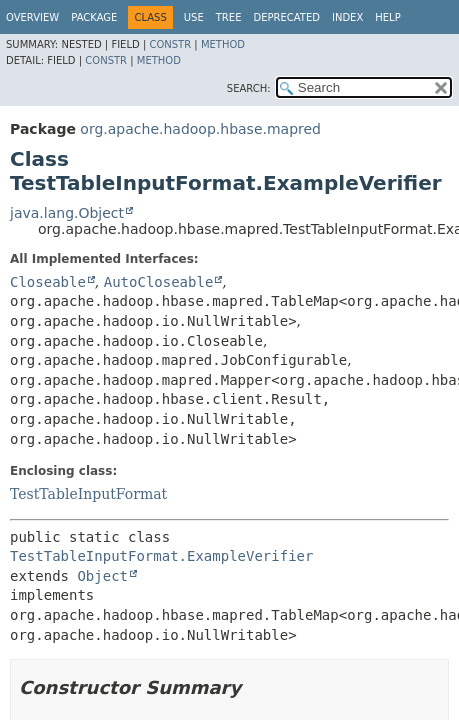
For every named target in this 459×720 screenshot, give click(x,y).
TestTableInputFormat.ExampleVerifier (161, 556)
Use (194, 17)
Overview (32, 17)
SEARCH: (249, 88)
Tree (229, 17)
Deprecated (286, 17)
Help (387, 17)
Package (94, 17)
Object (102, 576)
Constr (170, 44)
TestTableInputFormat (88, 494)
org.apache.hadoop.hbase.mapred (200, 129)
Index (347, 17)
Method (223, 44)
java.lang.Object (67, 213)
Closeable (48, 282)
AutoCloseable (159, 282)
